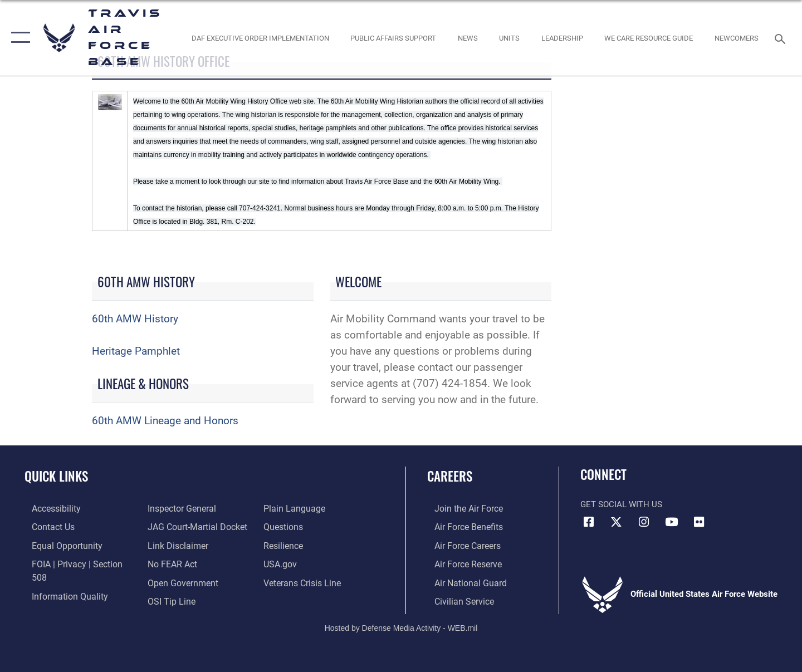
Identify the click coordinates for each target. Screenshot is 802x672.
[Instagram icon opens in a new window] (644, 522)
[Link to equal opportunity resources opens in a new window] (58, 545)
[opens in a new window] (48, 508)
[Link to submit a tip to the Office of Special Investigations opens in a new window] (168, 581)
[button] (18, 38)
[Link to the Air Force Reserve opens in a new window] (460, 563)
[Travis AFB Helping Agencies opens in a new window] (649, 38)
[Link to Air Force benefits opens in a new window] (460, 527)
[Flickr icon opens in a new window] (699, 522)
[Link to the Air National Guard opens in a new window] (461, 581)
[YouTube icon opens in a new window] (671, 522)
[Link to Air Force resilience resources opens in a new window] (285, 527)
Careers (450, 476)
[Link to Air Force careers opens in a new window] (460, 545)
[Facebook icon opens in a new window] (589, 522)
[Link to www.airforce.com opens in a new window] (460, 508)
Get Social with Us (621, 504)
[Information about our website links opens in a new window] (174, 527)
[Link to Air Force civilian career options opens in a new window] (456, 600)
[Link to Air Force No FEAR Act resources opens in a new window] (170, 545)
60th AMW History (135, 319)
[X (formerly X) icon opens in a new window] (617, 522)
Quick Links (56, 476)
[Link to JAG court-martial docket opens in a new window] (193, 508)
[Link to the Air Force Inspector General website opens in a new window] (57, 600)
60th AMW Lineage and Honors (165, 421)
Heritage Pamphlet (136, 351)
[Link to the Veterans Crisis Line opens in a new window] (303, 563)
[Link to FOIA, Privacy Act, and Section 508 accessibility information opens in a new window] (75, 563)
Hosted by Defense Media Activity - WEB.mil (401, 626)
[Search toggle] (782, 38)
